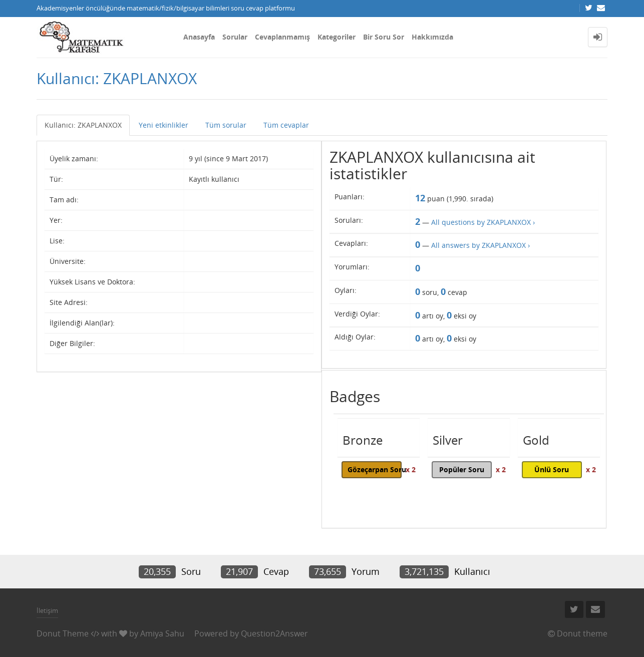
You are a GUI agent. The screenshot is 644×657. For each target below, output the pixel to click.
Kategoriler (337, 37)
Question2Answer (274, 633)
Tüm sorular (226, 125)
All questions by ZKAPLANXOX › (483, 222)
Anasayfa (199, 37)
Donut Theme (63, 633)
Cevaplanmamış (282, 37)
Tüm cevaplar (286, 125)
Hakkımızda (432, 37)
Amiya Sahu (162, 633)
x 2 (411, 469)
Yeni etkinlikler (164, 125)
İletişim (47, 610)
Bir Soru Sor (384, 37)
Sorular (235, 37)
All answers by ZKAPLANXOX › (480, 245)
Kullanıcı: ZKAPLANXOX (83, 125)
